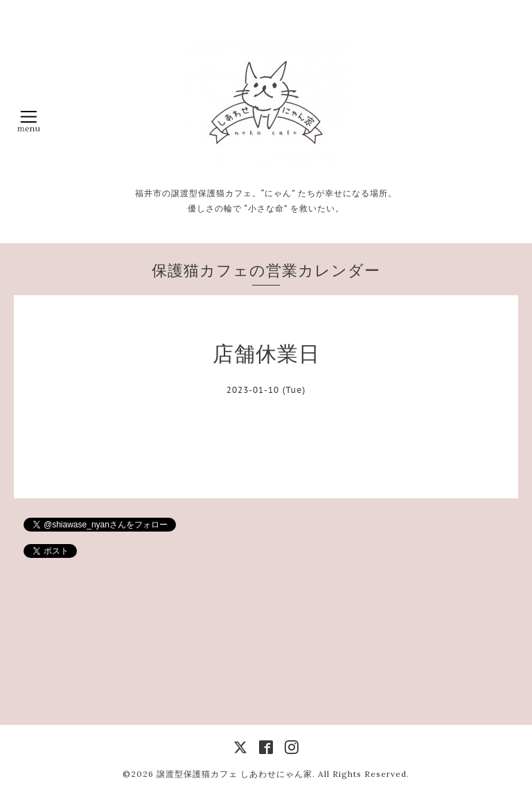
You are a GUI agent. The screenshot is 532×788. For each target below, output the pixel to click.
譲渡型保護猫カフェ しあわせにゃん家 (234, 774)
